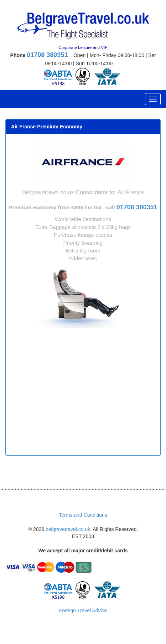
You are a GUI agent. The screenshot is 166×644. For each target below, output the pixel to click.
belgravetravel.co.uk (68, 529)
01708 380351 (47, 55)
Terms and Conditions (83, 515)
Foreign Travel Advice (83, 610)
